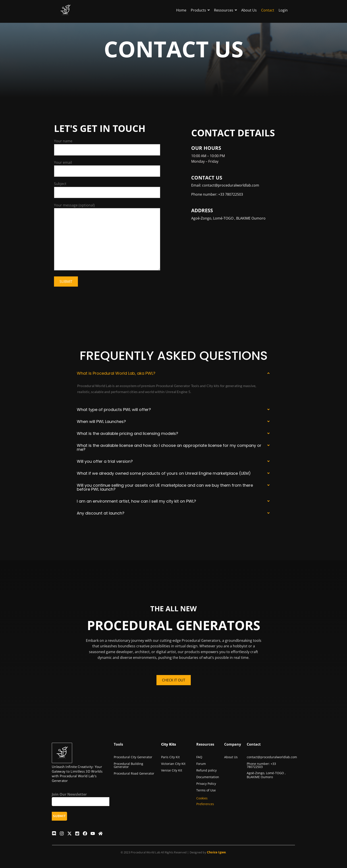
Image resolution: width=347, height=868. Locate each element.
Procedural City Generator (133, 757)
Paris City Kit (170, 757)
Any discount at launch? (101, 513)
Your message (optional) (107, 237)
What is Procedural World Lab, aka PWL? (116, 373)
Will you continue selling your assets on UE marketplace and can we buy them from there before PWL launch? (165, 487)
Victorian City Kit (173, 764)
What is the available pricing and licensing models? (127, 433)
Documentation (208, 777)
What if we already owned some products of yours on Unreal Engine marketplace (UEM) (164, 473)
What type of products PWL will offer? (114, 410)
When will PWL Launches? (101, 421)
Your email (107, 168)
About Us (231, 757)
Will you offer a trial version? (105, 461)
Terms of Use (206, 790)
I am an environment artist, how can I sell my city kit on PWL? (136, 501)
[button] (173, 373)
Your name (107, 147)
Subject (107, 190)
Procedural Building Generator (128, 765)
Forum (201, 764)
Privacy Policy (206, 784)
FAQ (199, 757)
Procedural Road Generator (134, 773)
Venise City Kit (172, 770)
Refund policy (206, 770)
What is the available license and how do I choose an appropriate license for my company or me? (169, 447)
